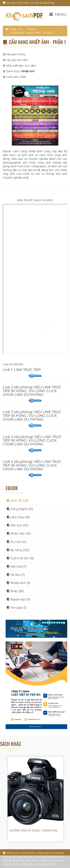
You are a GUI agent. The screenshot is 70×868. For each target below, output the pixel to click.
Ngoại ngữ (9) (18, 599)
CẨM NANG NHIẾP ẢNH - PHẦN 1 (31, 33)
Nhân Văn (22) (19, 534)
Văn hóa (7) (17, 567)
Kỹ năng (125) (18, 550)
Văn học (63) (17, 525)
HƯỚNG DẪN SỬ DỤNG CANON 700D (32, 830)
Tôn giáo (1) (17, 608)
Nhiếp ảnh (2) (18, 583)
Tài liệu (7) (16, 575)
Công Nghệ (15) (20, 509)
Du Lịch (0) (16, 542)
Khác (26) (15, 591)
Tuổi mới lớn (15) (20, 558)
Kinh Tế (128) (18, 501)
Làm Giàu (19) (18, 517)
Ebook (31, 29)
